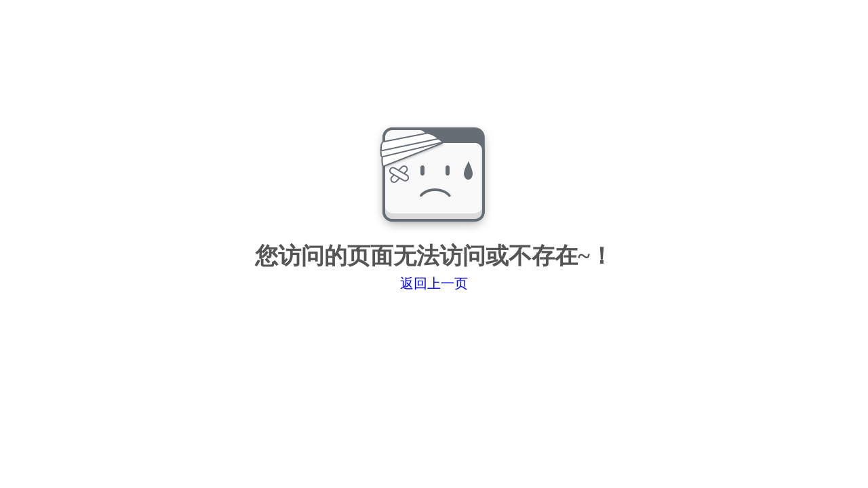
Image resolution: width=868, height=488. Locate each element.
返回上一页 (434, 283)
